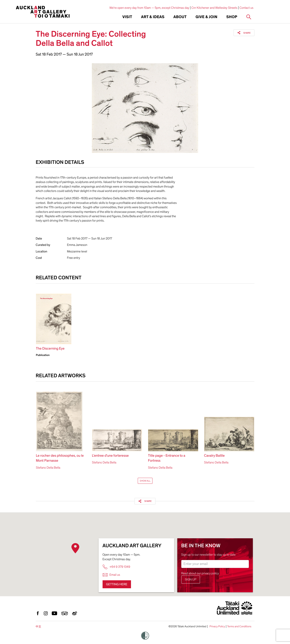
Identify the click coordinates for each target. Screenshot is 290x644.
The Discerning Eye (50, 349)
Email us (111, 575)
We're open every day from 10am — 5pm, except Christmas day (149, 8)
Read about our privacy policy (200, 573)
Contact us (246, 8)
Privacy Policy (217, 626)
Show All (145, 481)
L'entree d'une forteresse (110, 456)
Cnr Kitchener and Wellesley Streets (214, 8)
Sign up (191, 580)
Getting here (117, 584)
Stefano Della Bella (48, 468)
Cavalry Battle (214, 456)
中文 (39, 627)
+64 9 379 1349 (116, 567)
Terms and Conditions (239, 626)
